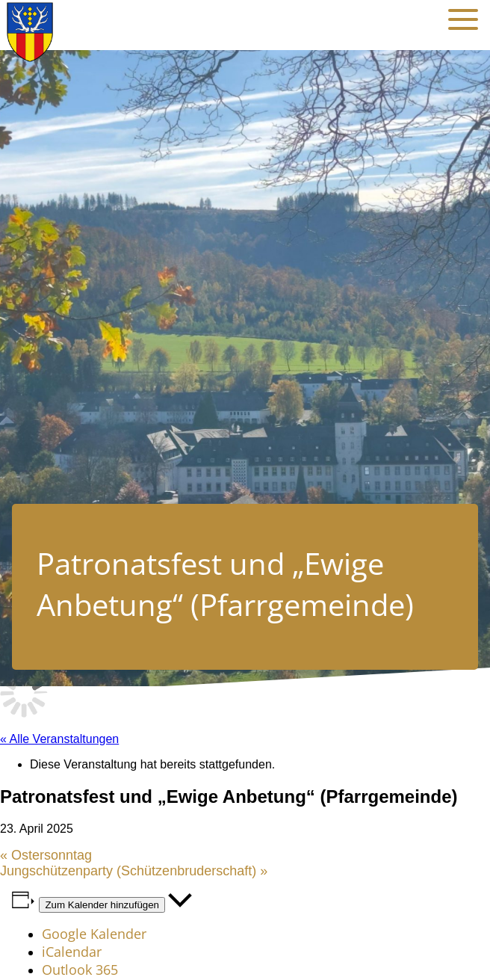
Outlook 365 (80, 970)
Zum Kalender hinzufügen (102, 905)
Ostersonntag (46, 855)
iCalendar (72, 952)
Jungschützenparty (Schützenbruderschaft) (134, 871)
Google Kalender (94, 934)
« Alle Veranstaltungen (59, 739)
